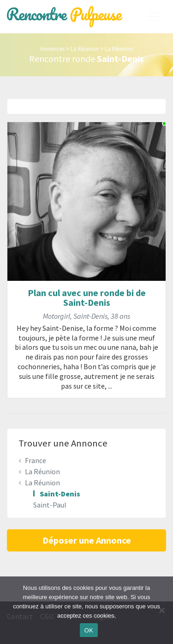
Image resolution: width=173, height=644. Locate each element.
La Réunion (85, 49)
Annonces (52, 49)
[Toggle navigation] (154, 17)
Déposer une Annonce (87, 540)
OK (89, 630)
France (36, 460)
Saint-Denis (60, 494)
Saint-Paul (50, 505)
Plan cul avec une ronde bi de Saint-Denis (87, 297)
